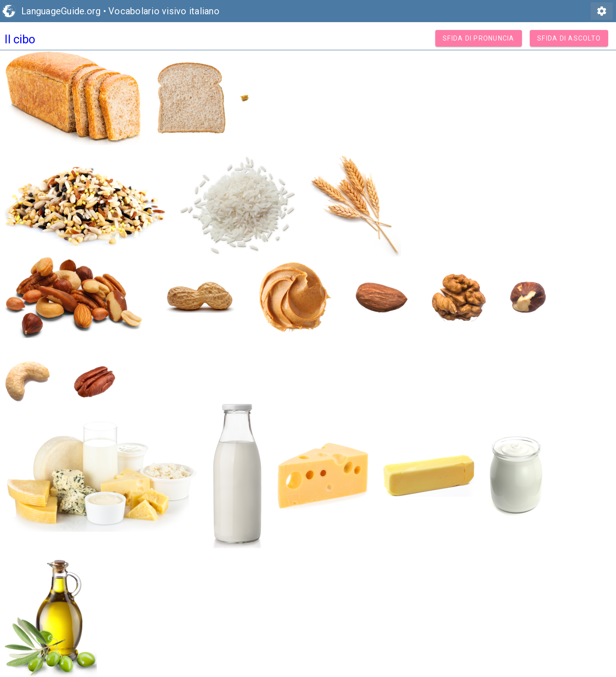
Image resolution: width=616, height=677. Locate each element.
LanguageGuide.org (61, 11)
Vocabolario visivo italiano (164, 11)
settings (602, 11)
